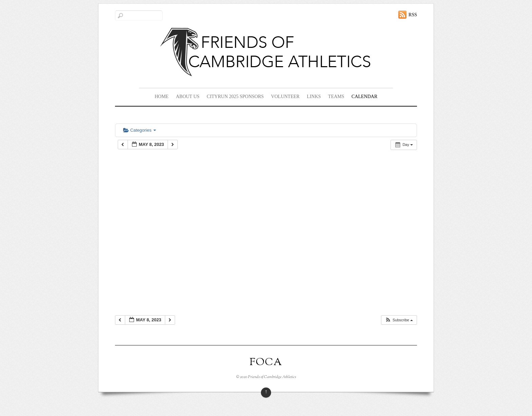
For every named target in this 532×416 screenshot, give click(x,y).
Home (162, 97)
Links (314, 97)
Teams (336, 97)
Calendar (364, 97)
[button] (399, 320)
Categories (140, 130)
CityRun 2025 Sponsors (235, 97)
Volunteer (285, 97)
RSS (413, 15)
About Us (187, 97)
